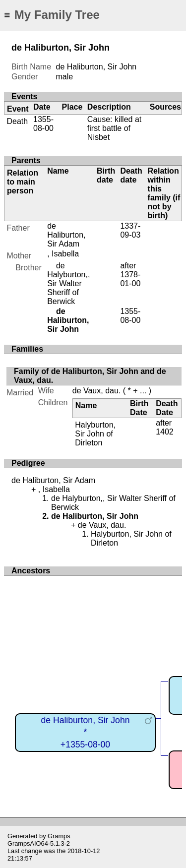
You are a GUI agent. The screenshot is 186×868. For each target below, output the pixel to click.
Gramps (59, 836)
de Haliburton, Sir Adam (66, 235)
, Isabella (63, 254)
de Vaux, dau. (97, 391)
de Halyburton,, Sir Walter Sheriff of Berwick (68, 283)
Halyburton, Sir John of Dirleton (95, 434)
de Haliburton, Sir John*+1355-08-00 (86, 732)
